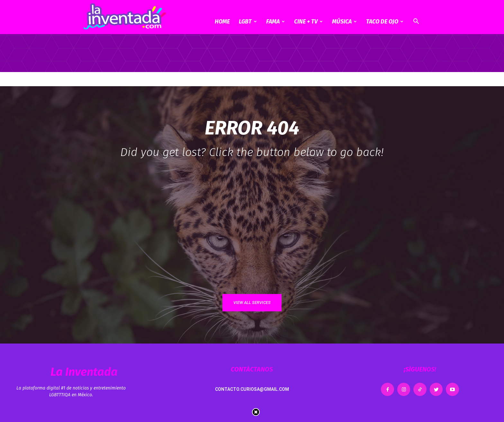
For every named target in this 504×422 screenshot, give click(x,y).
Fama (275, 22)
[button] (416, 22)
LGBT (248, 22)
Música (344, 22)
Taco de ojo (385, 22)
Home (222, 22)
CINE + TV (308, 22)
